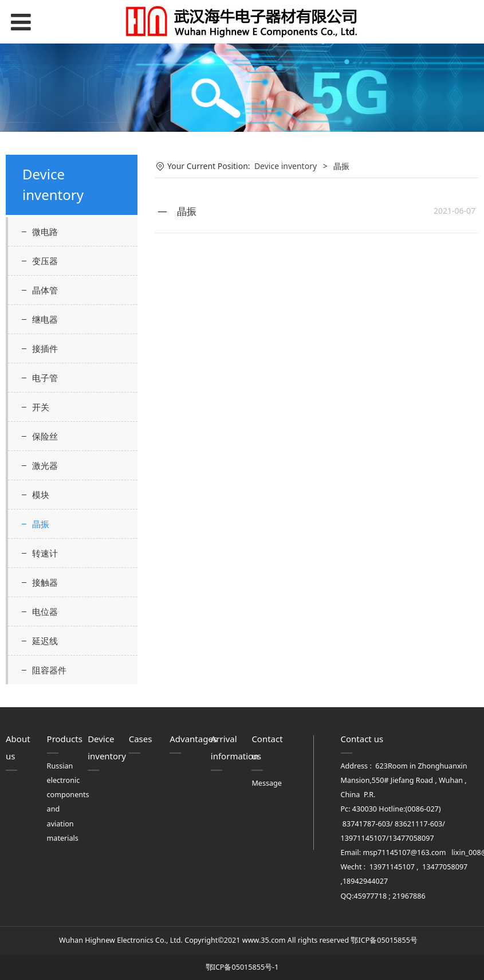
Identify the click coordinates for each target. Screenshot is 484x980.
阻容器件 (49, 670)
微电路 (45, 232)
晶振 (41, 524)
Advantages (193, 739)
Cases (141, 739)
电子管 (45, 378)
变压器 (45, 261)
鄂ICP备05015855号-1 (242, 967)
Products (65, 739)
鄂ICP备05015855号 (384, 940)
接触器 (45, 582)
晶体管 (45, 290)
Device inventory (286, 166)
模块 (41, 495)
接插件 (45, 348)
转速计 (45, 553)
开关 (41, 407)
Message (267, 783)
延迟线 (45, 641)
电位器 (45, 611)
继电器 (45, 319)
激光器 (45, 465)
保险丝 (45, 436)
